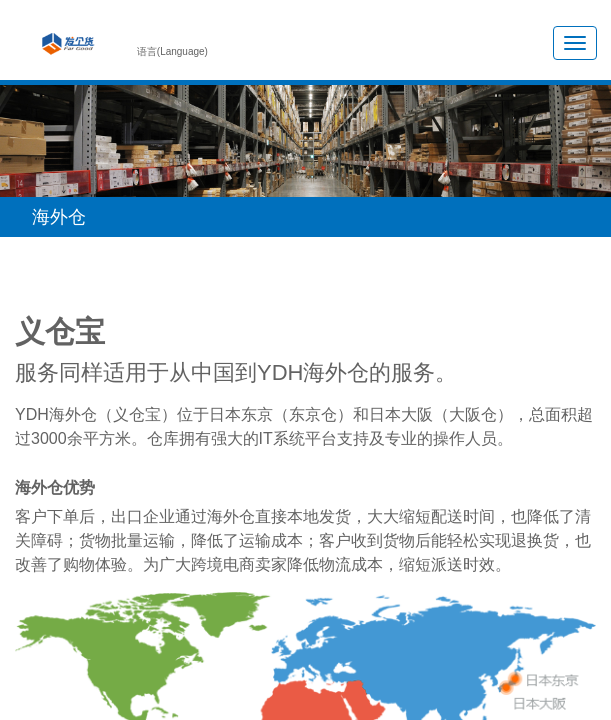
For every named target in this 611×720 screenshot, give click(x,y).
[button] (305, 217)
